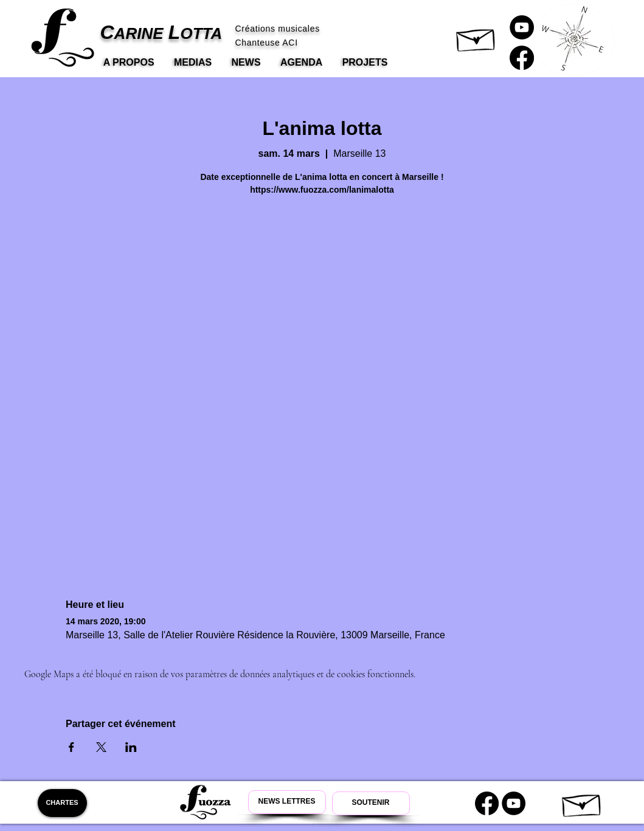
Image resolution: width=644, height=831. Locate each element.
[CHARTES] (62, 803)
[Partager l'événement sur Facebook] (71, 747)
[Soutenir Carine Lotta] (371, 803)
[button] (476, 37)
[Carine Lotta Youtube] (522, 27)
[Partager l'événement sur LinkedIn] (131, 747)
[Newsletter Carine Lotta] (287, 802)
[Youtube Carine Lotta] (514, 803)
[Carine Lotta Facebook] (522, 58)
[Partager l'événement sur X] (101, 747)
